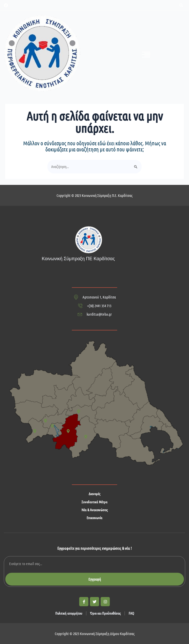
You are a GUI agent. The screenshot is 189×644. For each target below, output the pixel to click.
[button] (181, 5)
